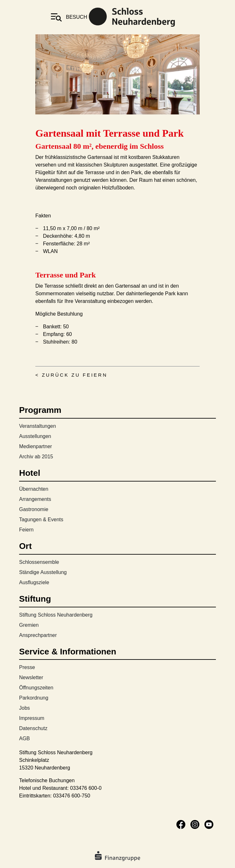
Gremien (29, 625)
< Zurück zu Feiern (71, 375)
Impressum (32, 718)
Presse (27, 667)
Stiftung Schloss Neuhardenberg (56, 615)
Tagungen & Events (41, 519)
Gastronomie (34, 509)
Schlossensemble (39, 562)
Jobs (25, 708)
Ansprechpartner (38, 635)
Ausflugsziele (34, 582)
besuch (77, 17)
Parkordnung (34, 698)
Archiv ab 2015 (36, 457)
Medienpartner (36, 446)
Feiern (26, 530)
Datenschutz (33, 728)
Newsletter (31, 677)
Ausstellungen (35, 436)
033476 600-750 (72, 796)
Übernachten (34, 489)
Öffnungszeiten (36, 688)
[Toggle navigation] (56, 17)
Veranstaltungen (38, 426)
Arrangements (35, 499)
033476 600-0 (86, 788)
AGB (25, 738)
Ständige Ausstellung (43, 572)
